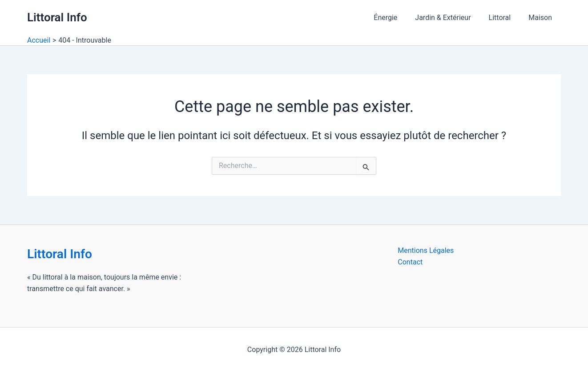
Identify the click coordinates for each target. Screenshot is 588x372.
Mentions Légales (426, 250)
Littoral (505, 18)
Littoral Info (57, 17)
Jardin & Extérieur (452, 18)
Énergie (398, 18)
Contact (410, 262)
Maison (542, 18)
